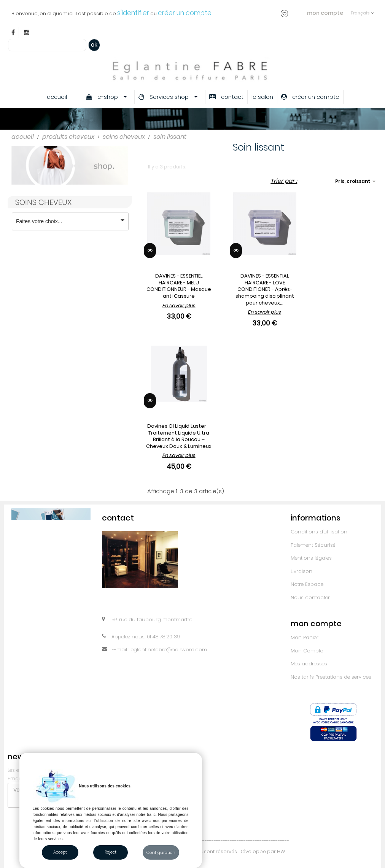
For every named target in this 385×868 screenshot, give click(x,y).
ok (94, 45)
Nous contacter (310, 597)
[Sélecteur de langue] (362, 9)
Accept (60, 852)
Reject (111, 852)
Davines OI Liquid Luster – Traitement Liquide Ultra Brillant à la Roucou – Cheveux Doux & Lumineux (179, 436)
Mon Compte (307, 651)
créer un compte (185, 13)
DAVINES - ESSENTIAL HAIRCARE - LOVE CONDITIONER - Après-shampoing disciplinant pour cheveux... (265, 289)
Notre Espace (307, 584)
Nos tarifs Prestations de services (331, 677)
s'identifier (133, 13)
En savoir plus (179, 305)
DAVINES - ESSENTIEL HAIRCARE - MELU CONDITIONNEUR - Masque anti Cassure (179, 286)
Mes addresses (309, 664)
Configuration (161, 852)
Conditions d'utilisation (319, 532)
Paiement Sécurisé (313, 545)
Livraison (301, 571)
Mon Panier (305, 637)
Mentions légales (311, 558)
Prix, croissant (356, 181)
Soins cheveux (43, 202)
